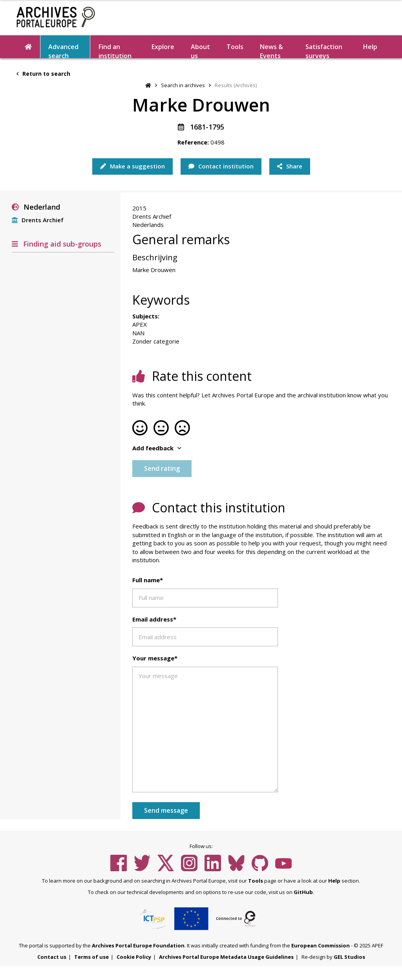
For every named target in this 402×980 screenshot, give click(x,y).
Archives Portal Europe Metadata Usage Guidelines (226, 957)
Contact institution (221, 166)
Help (370, 47)
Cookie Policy (134, 957)
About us (200, 50)
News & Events (271, 50)
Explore (163, 47)
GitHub (303, 892)
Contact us (52, 957)
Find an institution (115, 50)
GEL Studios (349, 957)
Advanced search (63, 50)
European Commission (321, 945)
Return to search (43, 74)
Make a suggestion (132, 166)
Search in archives (183, 85)
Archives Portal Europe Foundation (138, 945)
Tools (235, 47)
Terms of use (91, 957)
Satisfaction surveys (324, 50)
